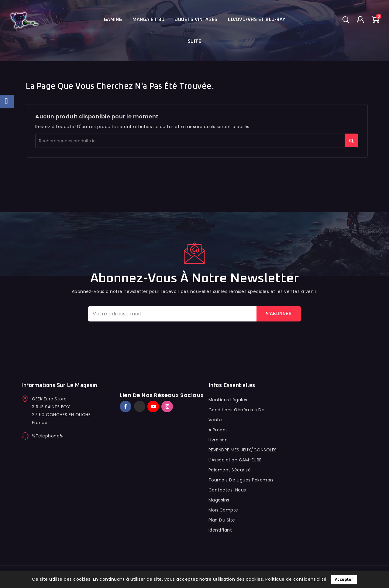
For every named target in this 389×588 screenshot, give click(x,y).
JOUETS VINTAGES (196, 20)
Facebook (126, 406)
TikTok (176, 404)
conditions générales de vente (237, 415)
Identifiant (220, 530)
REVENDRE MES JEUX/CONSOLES (243, 450)
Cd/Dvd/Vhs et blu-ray (257, 20)
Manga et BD (149, 20)
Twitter (140, 406)
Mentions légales (228, 400)
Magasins (219, 500)
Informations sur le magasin (59, 386)
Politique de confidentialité (296, 579)
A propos (218, 430)
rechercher (351, 140)
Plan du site (222, 520)
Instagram (168, 406)
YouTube (154, 406)
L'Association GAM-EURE (235, 460)
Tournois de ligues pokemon (241, 480)
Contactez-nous (227, 490)
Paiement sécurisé (230, 470)
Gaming (113, 20)
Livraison (218, 440)
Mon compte (223, 510)
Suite (195, 41)
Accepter (344, 580)
